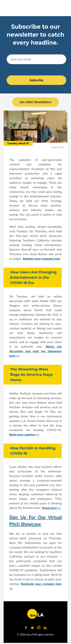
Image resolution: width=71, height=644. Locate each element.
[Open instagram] (39, 628)
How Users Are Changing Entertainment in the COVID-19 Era (33, 277)
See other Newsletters (35, 102)
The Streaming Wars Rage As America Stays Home (31, 375)
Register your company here (42, 258)
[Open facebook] (26, 628)
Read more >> (52, 508)
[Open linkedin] (45, 628)
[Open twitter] (32, 628)
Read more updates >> (24, 434)
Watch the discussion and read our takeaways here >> (36, 351)
